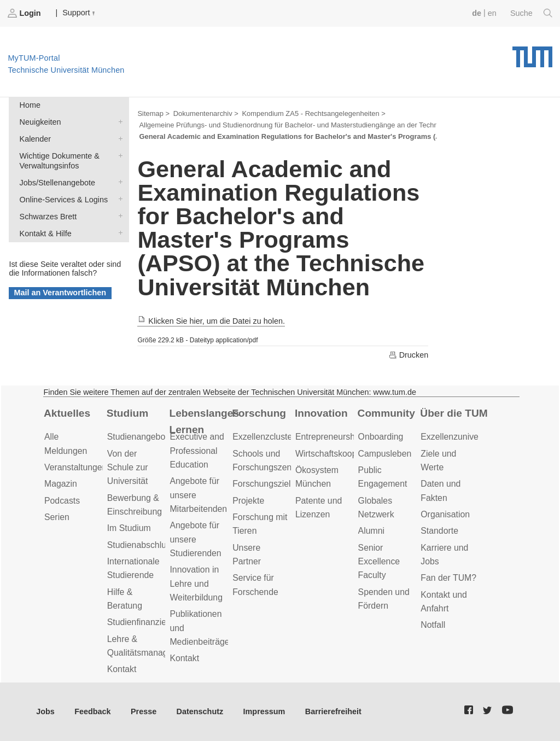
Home (30, 105)
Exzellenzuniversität (459, 437)
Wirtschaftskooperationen (344, 454)
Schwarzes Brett (118, 216)
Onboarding (381, 437)
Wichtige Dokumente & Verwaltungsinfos (118, 155)
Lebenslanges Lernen (204, 422)
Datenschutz (200, 711)
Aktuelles (67, 413)
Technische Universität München (532, 53)
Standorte (439, 531)
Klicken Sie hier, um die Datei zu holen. (211, 321)
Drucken (409, 355)
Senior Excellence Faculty (379, 562)
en (492, 13)
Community (386, 413)
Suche (531, 13)
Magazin (61, 484)
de (477, 13)
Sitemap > (153, 113)
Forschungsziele (264, 484)
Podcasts (62, 501)
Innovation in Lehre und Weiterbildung (196, 584)
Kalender (118, 138)
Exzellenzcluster (264, 437)
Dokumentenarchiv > (206, 113)
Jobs (45, 711)
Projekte (248, 501)
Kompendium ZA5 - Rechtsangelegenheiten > (313, 113)
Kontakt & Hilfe (118, 233)
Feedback (92, 711)
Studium (128, 413)
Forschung (259, 413)
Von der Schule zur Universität (128, 468)
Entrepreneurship (328, 437)
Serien (57, 517)
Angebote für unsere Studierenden (195, 539)
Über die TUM (454, 413)
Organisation (445, 514)
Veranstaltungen (75, 467)
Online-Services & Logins (118, 199)
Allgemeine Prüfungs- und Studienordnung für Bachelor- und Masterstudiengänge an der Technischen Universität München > (335, 125)
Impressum (264, 711)
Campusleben (385, 454)
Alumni (371, 531)
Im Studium (129, 528)
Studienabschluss (141, 545)
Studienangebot (138, 437)
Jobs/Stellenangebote (118, 182)
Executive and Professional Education (197, 451)
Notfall (433, 625)
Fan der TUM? (448, 578)
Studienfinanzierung (145, 622)
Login (25, 13)
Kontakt (122, 669)
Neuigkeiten (118, 121)
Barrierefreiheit (333, 711)
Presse (144, 711)
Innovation (321, 413)
